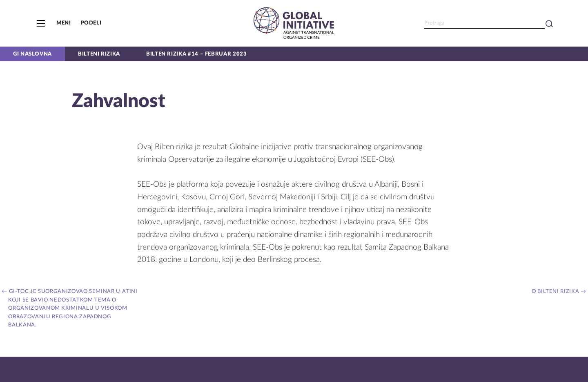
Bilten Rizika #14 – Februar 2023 (196, 54)
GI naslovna (32, 54)
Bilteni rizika (99, 54)
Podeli (91, 23)
